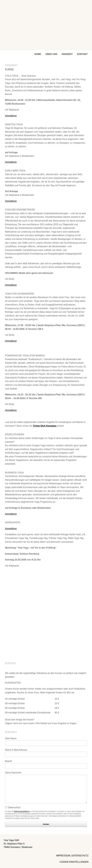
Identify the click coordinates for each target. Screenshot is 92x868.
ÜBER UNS (51, 54)
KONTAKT (82, 54)
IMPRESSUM (63, 856)
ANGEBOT (67, 54)
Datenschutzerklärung (22, 811)
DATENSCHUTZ (80, 856)
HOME (38, 54)
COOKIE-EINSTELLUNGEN (74, 862)
